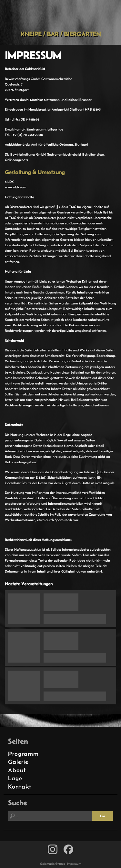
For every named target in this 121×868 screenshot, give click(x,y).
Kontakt (20, 787)
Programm (23, 754)
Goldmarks (59, 15)
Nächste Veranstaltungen (29, 584)
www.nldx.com (15, 187)
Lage (15, 778)
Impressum (74, 864)
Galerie (18, 762)
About (17, 770)
